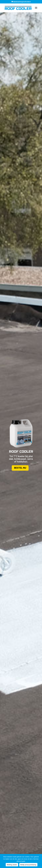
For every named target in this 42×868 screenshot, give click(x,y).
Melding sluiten (12, 865)
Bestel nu (20, 468)
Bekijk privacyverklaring (28, 865)
